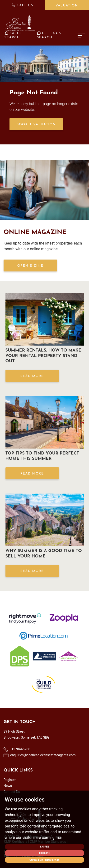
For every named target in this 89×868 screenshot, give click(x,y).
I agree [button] (44, 847)
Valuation (67, 6)
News (8, 786)
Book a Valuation (36, 125)
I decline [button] (44, 853)
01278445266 (17, 749)
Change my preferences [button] (44, 860)
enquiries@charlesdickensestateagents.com (40, 755)
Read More (32, 376)
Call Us (22, 5)
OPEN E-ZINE (30, 266)
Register (10, 780)
